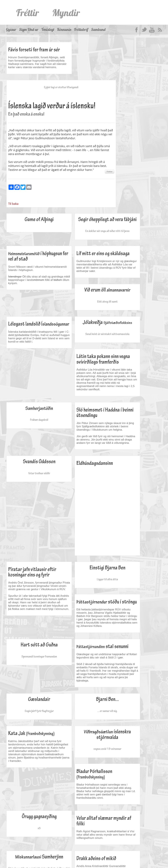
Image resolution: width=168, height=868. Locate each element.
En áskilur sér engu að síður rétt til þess (83, 194)
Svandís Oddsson (31, 378)
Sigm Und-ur (29, 30)
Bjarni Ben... (83, 554)
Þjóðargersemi (43, 855)
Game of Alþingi (31, 178)
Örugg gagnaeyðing (135, 612)
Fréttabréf (81, 30)
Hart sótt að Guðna (83, 486)
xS (135, 624)
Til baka (65, 162)
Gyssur (11, 30)
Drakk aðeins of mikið (80, 689)
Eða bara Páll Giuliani (135, 699)
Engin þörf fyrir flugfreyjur (31, 565)
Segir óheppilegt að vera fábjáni (83, 180)
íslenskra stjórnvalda (31, 615)
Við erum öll (83, 241)
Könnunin (64, 30)
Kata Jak (127, 558)
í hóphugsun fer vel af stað (131, 185)
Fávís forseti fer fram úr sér (31, 53)
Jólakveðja (31, 290)
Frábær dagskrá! (135, 299)
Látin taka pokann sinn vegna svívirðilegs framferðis (81, 294)
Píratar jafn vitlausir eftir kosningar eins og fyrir (133, 385)
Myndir (66, 13)
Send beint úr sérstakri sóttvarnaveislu (31, 304)
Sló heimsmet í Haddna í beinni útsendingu (135, 324)
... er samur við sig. (83, 565)
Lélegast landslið (128, 243)
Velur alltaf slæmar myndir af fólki (130, 649)
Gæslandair (31, 554)
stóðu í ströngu (30, 491)
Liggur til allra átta (135, 465)
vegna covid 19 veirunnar (31, 629)
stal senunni (131, 491)
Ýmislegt (48, 30)
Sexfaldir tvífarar (135, 687)
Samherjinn (31, 690)
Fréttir (28, 13)
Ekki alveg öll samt (83, 255)
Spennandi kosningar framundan (83, 498)
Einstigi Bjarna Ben (135, 454)
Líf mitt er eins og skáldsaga (25, 243)
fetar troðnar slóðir (31, 389)
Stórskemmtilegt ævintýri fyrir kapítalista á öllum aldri (31, 706)
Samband (98, 30)
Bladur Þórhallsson (78, 617)
